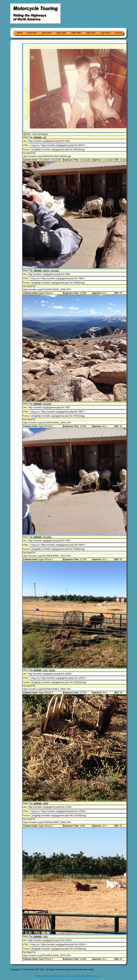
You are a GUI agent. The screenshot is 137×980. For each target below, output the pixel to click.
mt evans (55, 270)
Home (20, 33)
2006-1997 (61, 33)
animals (38, 137)
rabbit (45, 803)
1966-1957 (91, 33)
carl (45, 137)
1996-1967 (76, 33)
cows (45, 670)
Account (118, 33)
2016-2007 (47, 33)
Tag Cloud (105, 33)
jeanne (46, 270)
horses (52, 670)
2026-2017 (32, 33)
